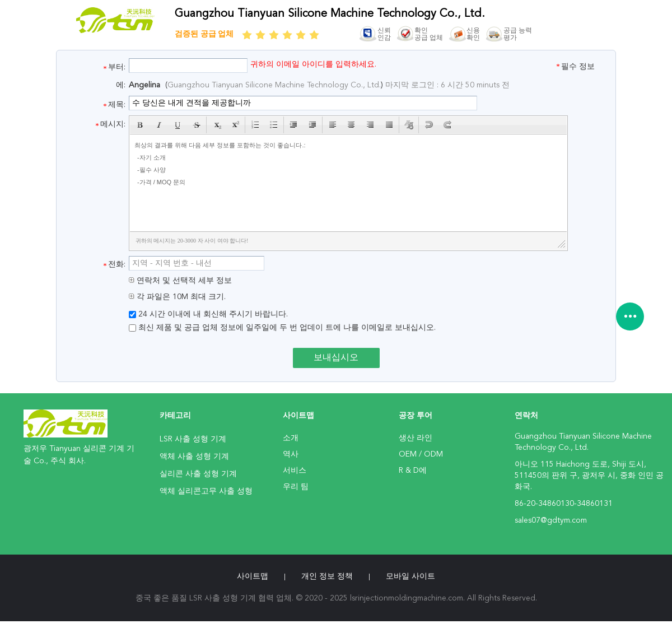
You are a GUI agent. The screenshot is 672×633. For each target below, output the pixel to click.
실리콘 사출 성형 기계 (198, 474)
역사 (291, 454)
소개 (291, 438)
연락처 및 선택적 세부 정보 (180, 281)
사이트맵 (253, 576)
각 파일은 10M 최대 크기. (177, 297)
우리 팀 (296, 487)
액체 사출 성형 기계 (194, 457)
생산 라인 (416, 438)
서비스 (295, 471)
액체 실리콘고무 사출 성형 (206, 491)
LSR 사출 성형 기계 (193, 439)
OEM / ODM (421, 454)
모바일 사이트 (410, 576)
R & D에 (413, 471)
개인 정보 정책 (327, 576)
